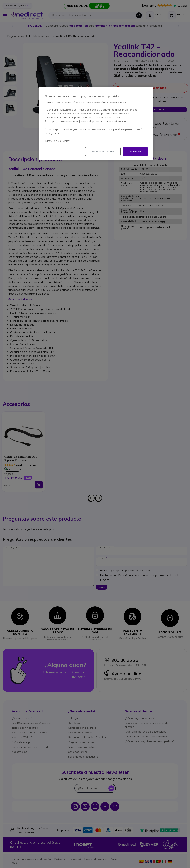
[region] (96, 124)
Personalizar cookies (103, 152)
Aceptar (135, 151)
